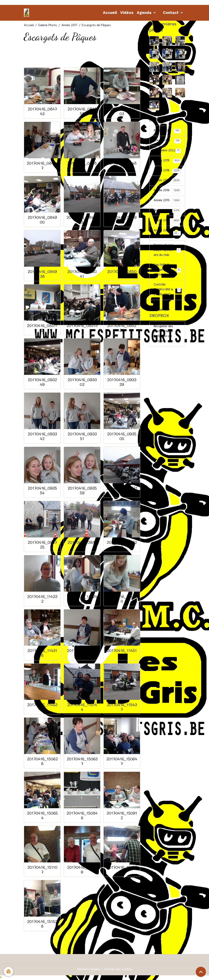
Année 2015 (167, 201)
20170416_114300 (122, 599)
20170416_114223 (122, 545)
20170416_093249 (42, 382)
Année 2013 (167, 221)
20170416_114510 (122, 653)
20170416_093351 (82, 436)
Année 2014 (167, 211)
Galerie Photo (48, 26)
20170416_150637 (82, 761)
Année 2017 (69, 26)
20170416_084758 (82, 111)
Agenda (145, 13)
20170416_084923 (122, 220)
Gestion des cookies (118, 970)
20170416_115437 (122, 707)
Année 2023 (167, 141)
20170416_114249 (82, 599)
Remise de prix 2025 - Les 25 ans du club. (168, 251)
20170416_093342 (42, 436)
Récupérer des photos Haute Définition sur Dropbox (163, 335)
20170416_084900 (42, 220)
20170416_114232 (42, 599)
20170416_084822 (82, 165)
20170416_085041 (82, 274)
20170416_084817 (42, 165)
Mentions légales (89, 970)
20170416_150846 (82, 815)
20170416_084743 (42, 111)
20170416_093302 (82, 382)
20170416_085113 (42, 328)
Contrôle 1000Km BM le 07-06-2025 (167, 291)
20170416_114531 (42, 707)
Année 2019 (167, 161)
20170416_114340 (82, 653)
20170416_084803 (122, 111)
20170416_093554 (42, 490)
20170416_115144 (82, 707)
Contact (171, 13)
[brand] (27, 13)
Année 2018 (167, 171)
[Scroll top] (201, 972)
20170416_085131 (82, 328)
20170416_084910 (82, 220)
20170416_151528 (42, 924)
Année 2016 (167, 191)
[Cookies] (9, 972)
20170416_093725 (42, 545)
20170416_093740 (82, 545)
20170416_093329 (122, 382)
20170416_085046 (122, 274)
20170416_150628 (42, 761)
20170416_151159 (82, 870)
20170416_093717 (122, 490)
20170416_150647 (122, 761)
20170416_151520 (122, 870)
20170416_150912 (122, 815)
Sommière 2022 (167, 151)
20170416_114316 (42, 653)
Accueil (110, 13)
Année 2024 (167, 131)
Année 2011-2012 (167, 234)
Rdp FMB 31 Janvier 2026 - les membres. (167, 271)
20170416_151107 (42, 870)
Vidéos (127, 13)
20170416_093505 (122, 436)
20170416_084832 (122, 165)
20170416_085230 (122, 328)
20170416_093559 (82, 490)
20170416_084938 (42, 274)
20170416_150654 (42, 815)
